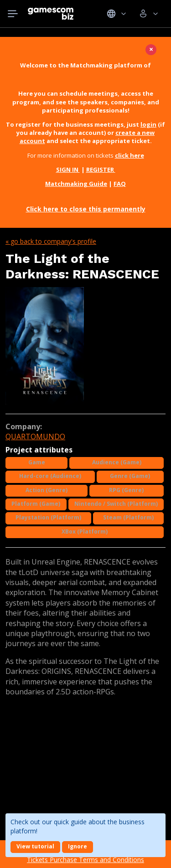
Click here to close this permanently (86, 209)
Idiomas (117, 14)
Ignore (78, 846)
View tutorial (35, 846)
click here (130, 155)
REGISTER (101, 169)
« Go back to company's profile (51, 241)
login (148, 124)
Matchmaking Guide (76, 184)
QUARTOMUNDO (35, 437)
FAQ (120, 184)
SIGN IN (68, 169)
